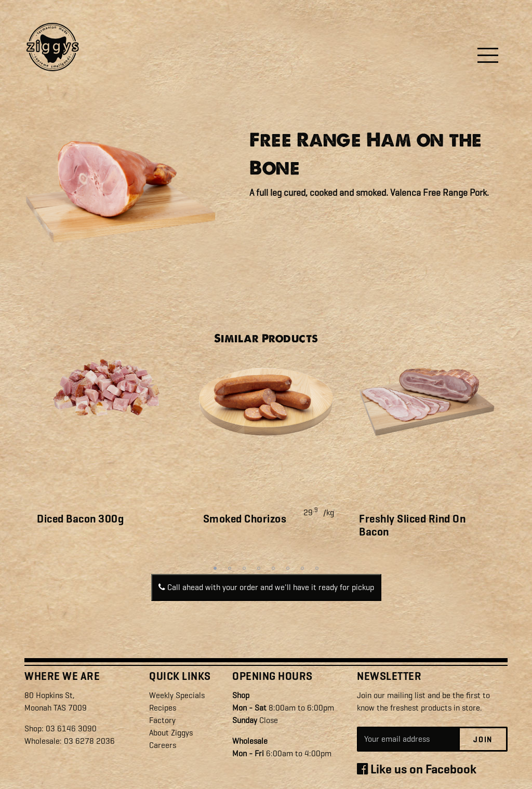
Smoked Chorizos (245, 519)
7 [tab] (302, 568)
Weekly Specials (177, 695)
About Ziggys (171, 733)
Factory (162, 720)
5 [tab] (273, 568)
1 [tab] (215, 568)
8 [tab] (317, 568)
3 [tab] (244, 568)
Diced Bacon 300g (80, 519)
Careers (163, 745)
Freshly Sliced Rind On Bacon (412, 525)
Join (483, 740)
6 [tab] (288, 568)
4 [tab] (259, 568)
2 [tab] (230, 568)
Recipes (163, 708)
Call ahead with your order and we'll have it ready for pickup (266, 587)
